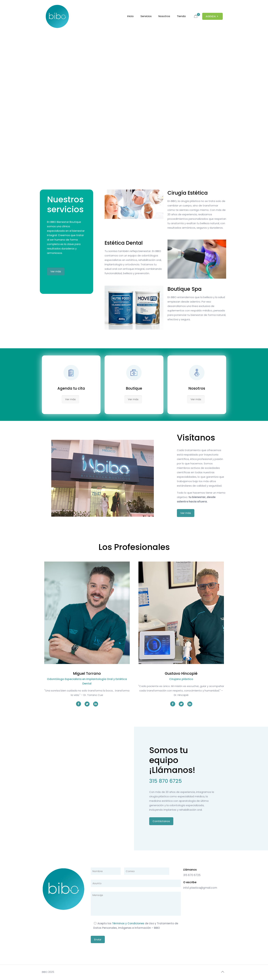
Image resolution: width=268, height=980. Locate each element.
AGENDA (212, 16)
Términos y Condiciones (128, 923)
